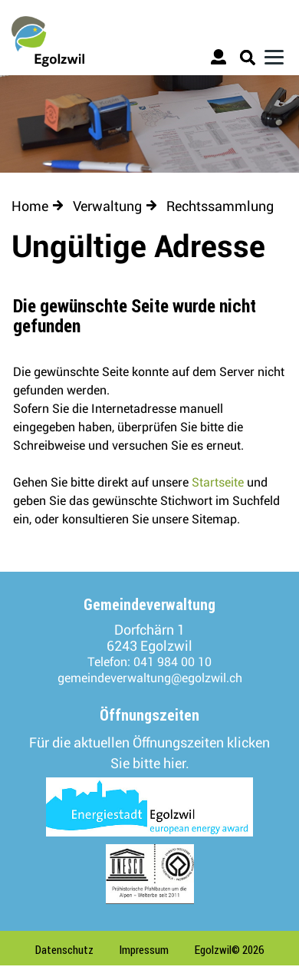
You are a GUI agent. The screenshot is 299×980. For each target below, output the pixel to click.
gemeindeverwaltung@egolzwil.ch (150, 678)
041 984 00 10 (172, 662)
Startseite (218, 482)
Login (220, 60)
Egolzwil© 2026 (230, 950)
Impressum (144, 950)
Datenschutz (64, 950)
